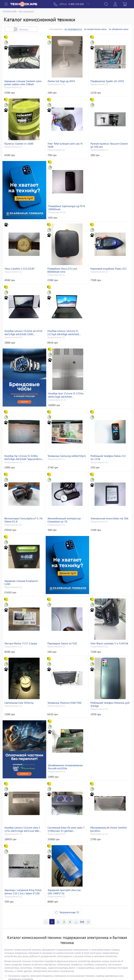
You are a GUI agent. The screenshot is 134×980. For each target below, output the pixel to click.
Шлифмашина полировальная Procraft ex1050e (22, 710)
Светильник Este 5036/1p (105, 586)
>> (76, 803)
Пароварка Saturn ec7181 (19, 586)
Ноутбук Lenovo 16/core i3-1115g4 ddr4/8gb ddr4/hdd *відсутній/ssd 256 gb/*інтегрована (20, 335)
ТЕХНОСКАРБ (9, 11)
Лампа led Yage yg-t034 (61, 82)
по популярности (73, 29)
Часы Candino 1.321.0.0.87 (106, 208)
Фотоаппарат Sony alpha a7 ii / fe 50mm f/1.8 (23, 461)
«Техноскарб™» (45, 973)
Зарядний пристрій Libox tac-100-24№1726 (108, 773)
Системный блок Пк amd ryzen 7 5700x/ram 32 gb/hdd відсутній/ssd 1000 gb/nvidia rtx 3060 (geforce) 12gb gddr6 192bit (110, 710)
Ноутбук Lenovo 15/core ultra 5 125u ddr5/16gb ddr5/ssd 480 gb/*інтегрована (65, 710)
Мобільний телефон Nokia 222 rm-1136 (108, 398)
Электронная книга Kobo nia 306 (110, 460)
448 (82, 803)
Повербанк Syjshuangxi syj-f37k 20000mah (66, 209)
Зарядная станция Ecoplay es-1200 (22, 524)
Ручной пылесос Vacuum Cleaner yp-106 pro (109, 146)
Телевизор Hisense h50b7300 (21, 645)
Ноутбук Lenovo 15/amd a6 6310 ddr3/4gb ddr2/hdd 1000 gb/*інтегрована (110, 272)
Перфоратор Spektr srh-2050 (107, 82)
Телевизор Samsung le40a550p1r (67, 397)
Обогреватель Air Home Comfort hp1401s (22, 773)
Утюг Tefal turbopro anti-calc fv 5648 (65, 146)
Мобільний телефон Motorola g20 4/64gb (67, 647)
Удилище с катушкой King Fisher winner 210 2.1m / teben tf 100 (66, 773)
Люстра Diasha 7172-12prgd (107, 523)
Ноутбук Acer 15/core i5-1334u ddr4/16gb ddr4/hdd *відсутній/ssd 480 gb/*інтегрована (108, 335)
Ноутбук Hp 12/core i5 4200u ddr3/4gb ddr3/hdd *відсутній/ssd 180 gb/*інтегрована (24, 398)
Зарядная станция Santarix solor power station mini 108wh (23, 83)
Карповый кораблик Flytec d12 (66, 271)
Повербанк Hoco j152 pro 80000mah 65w (19, 272)
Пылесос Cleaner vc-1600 (19, 145)
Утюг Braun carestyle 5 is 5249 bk (66, 586)
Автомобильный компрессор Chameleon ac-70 (64, 461)
